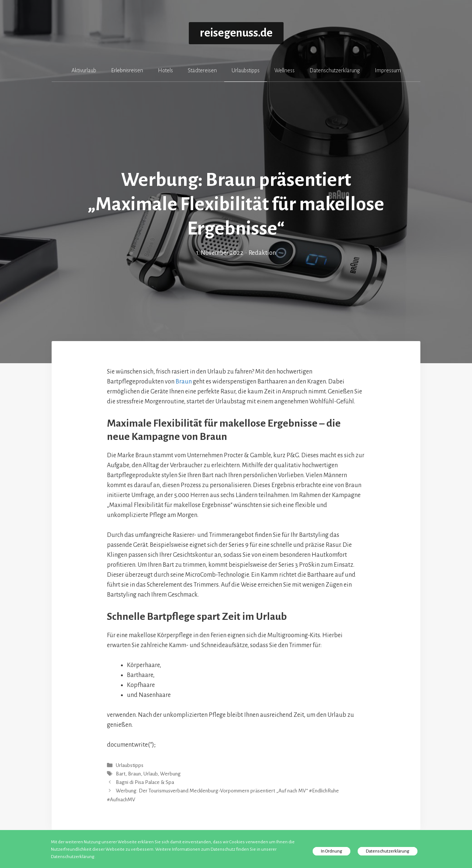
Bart (121, 774)
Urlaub (150, 774)
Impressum (388, 70)
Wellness (284, 70)
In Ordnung (332, 851)
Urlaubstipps (246, 70)
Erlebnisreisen (127, 70)
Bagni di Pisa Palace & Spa (145, 782)
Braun (184, 382)
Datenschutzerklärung (335, 70)
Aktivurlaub (84, 70)
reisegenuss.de (236, 33)
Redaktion (262, 253)
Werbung (170, 774)
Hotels (165, 70)
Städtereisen (202, 70)
